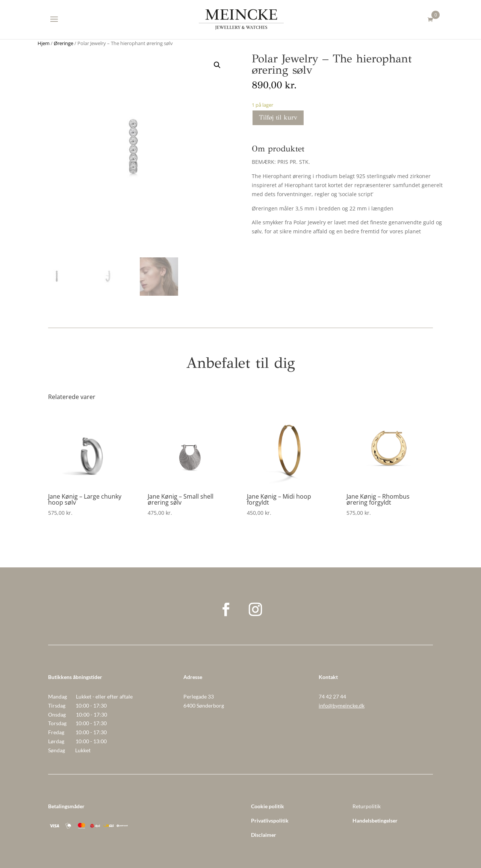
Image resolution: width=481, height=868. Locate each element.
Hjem (44, 43)
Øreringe (64, 43)
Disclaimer (264, 835)
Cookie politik (268, 806)
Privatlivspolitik (270, 820)
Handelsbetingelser (375, 820)
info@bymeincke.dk (342, 705)
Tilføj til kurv (278, 117)
